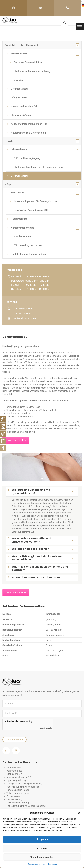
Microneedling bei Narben (26, 245)
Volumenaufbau (17, 89)
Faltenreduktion (17, 54)
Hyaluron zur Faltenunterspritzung (30, 71)
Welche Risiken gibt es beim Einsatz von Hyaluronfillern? (41, 558)
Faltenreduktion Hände (18, 790)
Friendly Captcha (46, 728)
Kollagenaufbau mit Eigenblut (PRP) (28, 124)
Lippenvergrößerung (19, 115)
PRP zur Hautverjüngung (25, 158)
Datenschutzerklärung (37, 864)
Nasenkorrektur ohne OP (22, 106)
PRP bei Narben (20, 237)
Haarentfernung (17, 219)
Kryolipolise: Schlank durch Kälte (29, 210)
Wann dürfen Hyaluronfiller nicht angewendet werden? (41, 540)
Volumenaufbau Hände (18, 793)
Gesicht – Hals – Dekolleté (42, 45)
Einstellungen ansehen (42, 857)
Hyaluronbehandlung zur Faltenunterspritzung (36, 167)
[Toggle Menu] (80, 27)
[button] (79, 813)
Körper (42, 184)
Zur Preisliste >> (54, 655)
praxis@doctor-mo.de (24, 318)
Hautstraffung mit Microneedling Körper (26, 806)
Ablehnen (42, 848)
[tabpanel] (42, 467)
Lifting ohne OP (17, 98)
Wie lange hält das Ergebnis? (41, 549)
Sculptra (16, 80)
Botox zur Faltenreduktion (26, 62)
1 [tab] (42, 479)
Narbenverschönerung (20, 228)
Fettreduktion (16, 193)
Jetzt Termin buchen (16, 440)
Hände (42, 141)
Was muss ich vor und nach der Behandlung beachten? (41, 568)
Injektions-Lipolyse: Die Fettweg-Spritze (33, 201)
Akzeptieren (42, 840)
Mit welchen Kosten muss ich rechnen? (41, 578)
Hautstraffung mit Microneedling (26, 133)
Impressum (53, 864)
